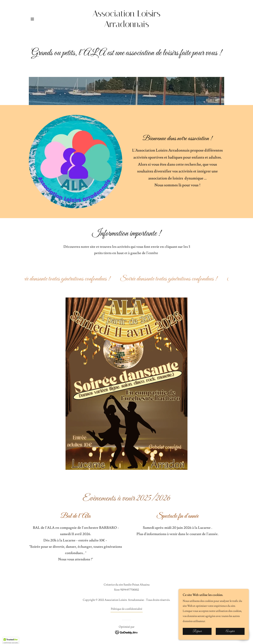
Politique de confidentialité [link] (127, 609)
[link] (127, 26)
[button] (32, 19)
